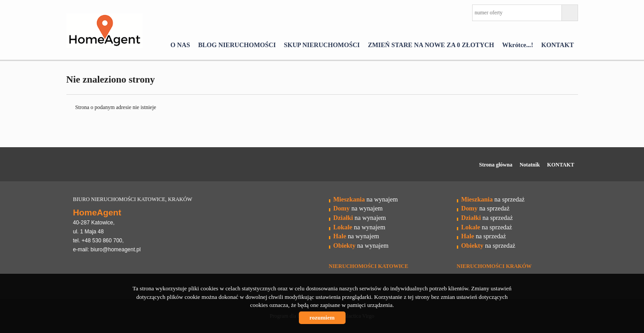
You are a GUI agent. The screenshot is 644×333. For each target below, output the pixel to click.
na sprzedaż (493, 199)
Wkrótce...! (518, 45)
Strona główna (496, 165)
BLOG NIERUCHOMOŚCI (237, 45)
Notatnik (530, 165)
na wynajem (366, 199)
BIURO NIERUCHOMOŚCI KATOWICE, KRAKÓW (133, 199)
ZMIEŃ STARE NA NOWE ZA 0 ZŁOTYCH (431, 45)
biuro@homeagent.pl (116, 250)
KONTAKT (558, 45)
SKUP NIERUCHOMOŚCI (322, 45)
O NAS (180, 45)
